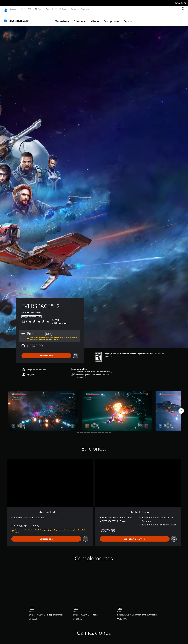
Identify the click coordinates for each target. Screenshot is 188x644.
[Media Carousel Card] (43, 408)
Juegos (13, 9)
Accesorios (50, 9)
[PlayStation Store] (17, 18)
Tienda (73, 9)
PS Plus (38, 9)
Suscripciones (111, 18)
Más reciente (62, 18)
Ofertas (95, 18)
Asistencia (85, 9)
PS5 (22, 9)
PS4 (29, 9)
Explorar (128, 18)
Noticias (63, 9)
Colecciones (80, 18)
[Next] (181, 408)
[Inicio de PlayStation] (6, 9)
